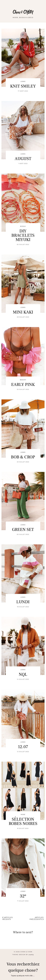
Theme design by (23, 955)
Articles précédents (37, 918)
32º (23, 896)
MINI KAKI (23, 312)
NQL (23, 674)
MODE (23, 815)
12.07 (23, 747)
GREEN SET (23, 530)
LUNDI (23, 602)
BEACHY (23, 380)
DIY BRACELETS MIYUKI (23, 235)
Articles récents (8, 918)
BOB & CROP (23, 457)
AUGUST (23, 159)
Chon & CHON (23, 12)
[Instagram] (6, 943)
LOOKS (23, 81)
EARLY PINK (23, 385)
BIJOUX (23, 226)
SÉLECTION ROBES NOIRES (23, 821)
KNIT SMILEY (23, 86)
